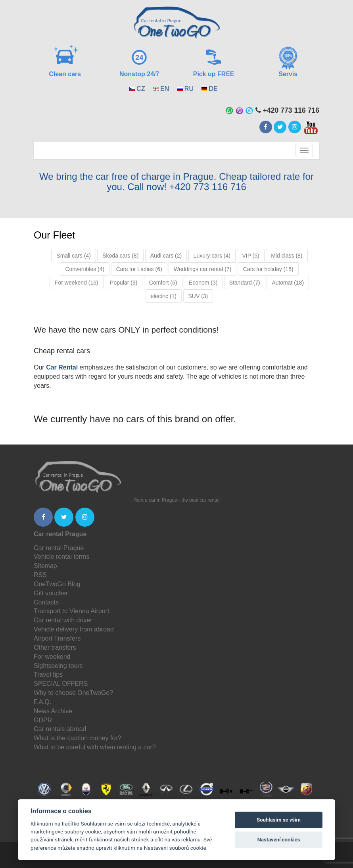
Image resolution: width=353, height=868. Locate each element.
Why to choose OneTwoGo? (73, 693)
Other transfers (55, 648)
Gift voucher (51, 593)
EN (165, 89)
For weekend (52, 657)
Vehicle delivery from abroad (74, 629)
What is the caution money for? (78, 738)
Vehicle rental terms (62, 557)
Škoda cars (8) (120, 256)
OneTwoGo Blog (57, 584)
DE (213, 89)
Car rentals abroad (60, 729)
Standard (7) (245, 283)
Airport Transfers (57, 638)
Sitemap (45, 566)
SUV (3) (198, 296)
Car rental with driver (63, 620)
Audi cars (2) (166, 256)
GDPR (43, 720)
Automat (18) (288, 283)
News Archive (53, 711)
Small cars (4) (73, 256)
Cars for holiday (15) (268, 269)
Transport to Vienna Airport (71, 611)
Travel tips (48, 675)
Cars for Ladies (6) (139, 269)
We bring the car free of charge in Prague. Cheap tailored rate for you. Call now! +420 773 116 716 (176, 182)
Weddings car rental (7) (202, 269)
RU (189, 89)
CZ (141, 89)
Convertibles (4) (85, 269)
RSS (40, 575)
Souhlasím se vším (279, 820)
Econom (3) (203, 283)
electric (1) (164, 296)
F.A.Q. (42, 702)
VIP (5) (250, 256)
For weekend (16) (77, 283)
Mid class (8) (287, 256)
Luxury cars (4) (212, 256)
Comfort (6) (163, 283)
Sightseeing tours (58, 666)
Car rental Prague (59, 548)
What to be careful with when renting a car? (95, 747)
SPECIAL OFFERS (61, 684)
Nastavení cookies (279, 840)
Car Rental (62, 367)
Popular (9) (124, 283)
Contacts (46, 602)
